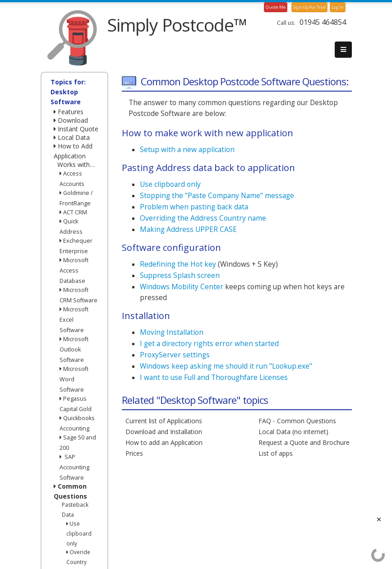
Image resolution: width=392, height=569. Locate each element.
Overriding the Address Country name (203, 218)
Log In (338, 7)
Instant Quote (76, 129)
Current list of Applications (164, 421)
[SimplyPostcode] (69, 37)
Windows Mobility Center (182, 287)
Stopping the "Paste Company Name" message (217, 195)
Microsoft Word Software (74, 379)
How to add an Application (164, 442)
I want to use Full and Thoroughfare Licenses (214, 377)
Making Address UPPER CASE (188, 229)
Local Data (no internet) (293, 432)
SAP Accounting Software (74, 467)
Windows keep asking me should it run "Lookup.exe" (226, 366)
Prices (134, 453)
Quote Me (276, 7)
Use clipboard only (79, 533)
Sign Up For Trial (309, 7)
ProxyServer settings (175, 355)
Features (69, 112)
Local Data (72, 137)
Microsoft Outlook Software (74, 349)
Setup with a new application (187, 149)
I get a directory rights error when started (209, 343)
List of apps (276, 453)
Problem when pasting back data (194, 207)
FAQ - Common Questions (297, 421)
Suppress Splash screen (180, 275)
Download (71, 120)
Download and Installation (164, 432)
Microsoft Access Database (74, 271)
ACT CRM (73, 212)
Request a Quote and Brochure (304, 442)
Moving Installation (172, 332)
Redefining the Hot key (178, 264)
